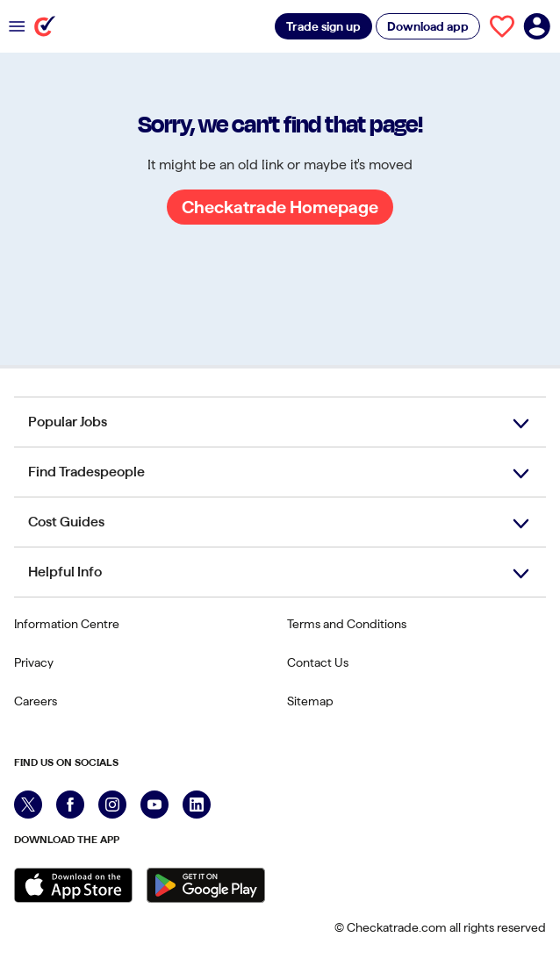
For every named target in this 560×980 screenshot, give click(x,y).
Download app (428, 26)
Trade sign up (323, 26)
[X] (28, 805)
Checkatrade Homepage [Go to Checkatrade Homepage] (280, 207)
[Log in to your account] (537, 26)
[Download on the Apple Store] (73, 885)
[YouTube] (154, 805)
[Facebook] (70, 805)
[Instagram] (112, 805)
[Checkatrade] (45, 26)
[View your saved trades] (502, 26)
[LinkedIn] (197, 805)
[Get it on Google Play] (206, 885)
